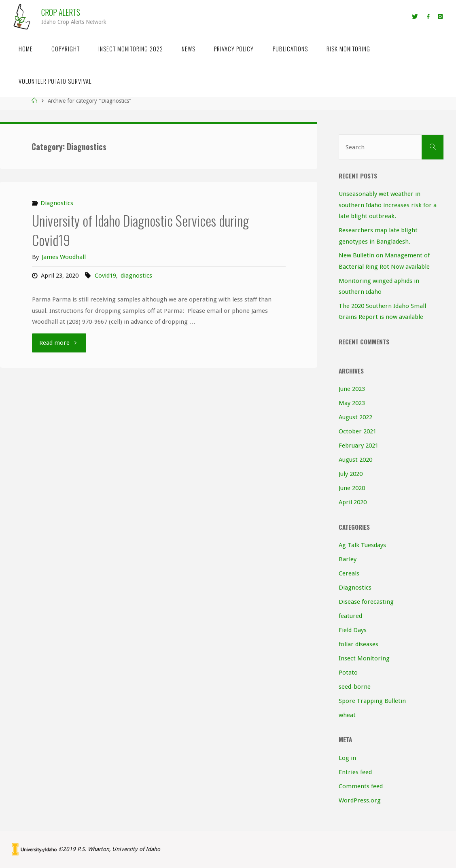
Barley (348, 559)
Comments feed (361, 786)
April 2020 (353, 502)
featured (350, 616)
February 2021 (358, 446)
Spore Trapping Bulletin (372, 701)
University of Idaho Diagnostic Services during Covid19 (140, 230)
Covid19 (105, 276)
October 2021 (357, 431)
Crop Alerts (61, 12)
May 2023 (352, 403)
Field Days (353, 630)
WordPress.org (360, 800)
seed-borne (355, 687)
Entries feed (355, 772)
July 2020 (351, 474)
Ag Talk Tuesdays (362, 545)
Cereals (349, 573)
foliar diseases (358, 644)
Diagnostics (57, 203)
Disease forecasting (366, 602)
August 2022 (355, 417)
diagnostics (136, 276)
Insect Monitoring (364, 658)
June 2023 (352, 389)
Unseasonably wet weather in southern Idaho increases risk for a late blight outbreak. (388, 205)
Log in (347, 758)
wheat (347, 715)
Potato (348, 673)
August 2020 (355, 460)
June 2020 (352, 488)
